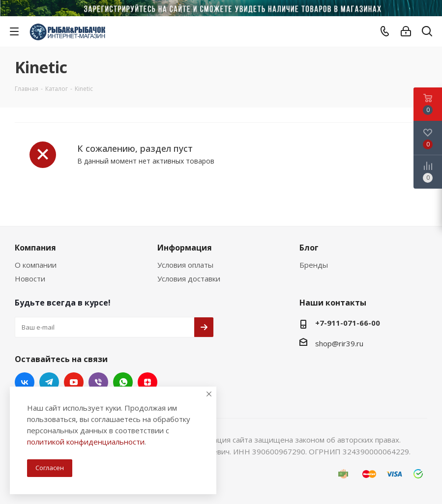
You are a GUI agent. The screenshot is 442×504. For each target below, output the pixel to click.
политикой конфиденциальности (86, 442)
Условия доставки (189, 279)
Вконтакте (25, 382)
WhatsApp (123, 382)
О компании (36, 265)
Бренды (314, 265)
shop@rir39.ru (339, 343)
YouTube (74, 382)
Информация (185, 248)
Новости (30, 279)
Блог (309, 248)
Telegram (49, 382)
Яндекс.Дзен (147, 382)
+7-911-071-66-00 (348, 323)
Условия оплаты (185, 265)
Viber (98, 382)
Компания (35, 248)
